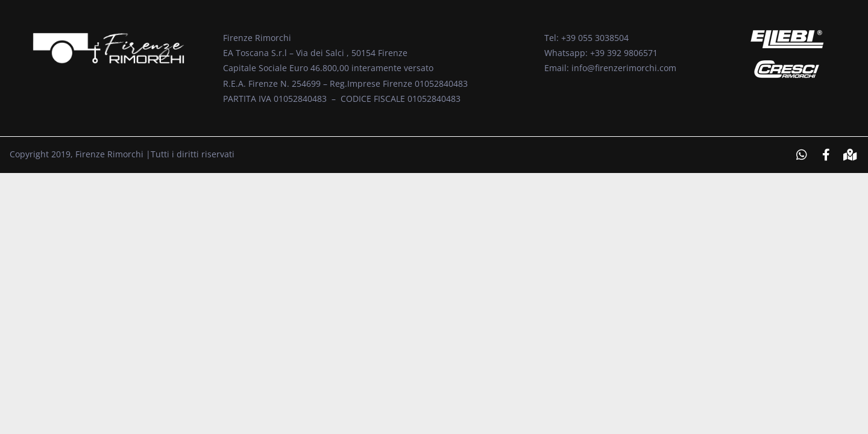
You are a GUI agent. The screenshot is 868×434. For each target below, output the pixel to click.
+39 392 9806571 (624, 53)
